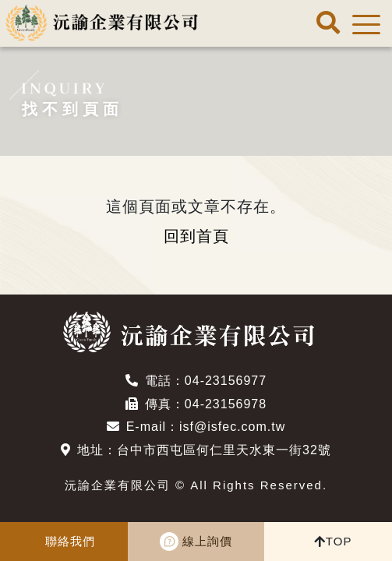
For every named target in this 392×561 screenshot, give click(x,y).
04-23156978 (226, 404)
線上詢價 (207, 541)
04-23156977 (226, 381)
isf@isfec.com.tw (232, 427)
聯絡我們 (70, 541)
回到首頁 (196, 236)
